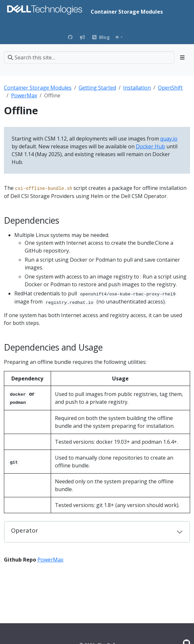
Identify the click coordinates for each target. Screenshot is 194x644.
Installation (137, 88)
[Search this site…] (89, 57)
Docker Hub (150, 146)
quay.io (169, 139)
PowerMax (24, 95)
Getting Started (97, 88)
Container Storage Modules (38, 88)
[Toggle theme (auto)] (119, 37)
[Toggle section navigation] (182, 57)
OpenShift (170, 88)
